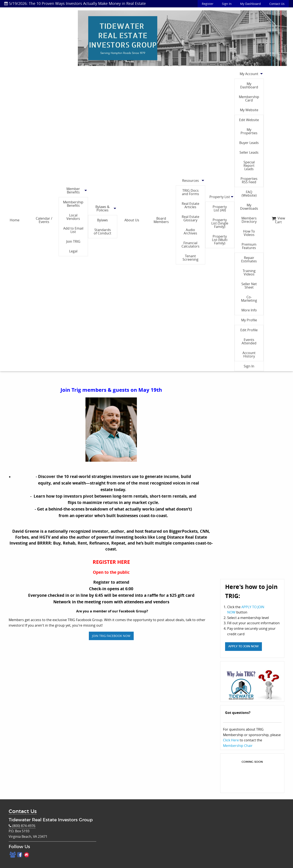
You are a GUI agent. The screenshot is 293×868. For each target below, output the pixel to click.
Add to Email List (73, 230)
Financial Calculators (191, 245)
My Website (249, 110)
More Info (249, 310)
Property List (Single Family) (220, 223)
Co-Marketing (249, 299)
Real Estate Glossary (191, 218)
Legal (73, 251)
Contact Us (277, 4)
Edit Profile (249, 330)
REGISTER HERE (111, 562)
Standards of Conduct (102, 231)
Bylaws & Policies (102, 208)
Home (15, 220)
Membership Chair (238, 746)
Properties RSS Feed (249, 180)
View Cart (278, 220)
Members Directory (249, 220)
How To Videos (249, 233)
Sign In (227, 4)
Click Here (231, 740)
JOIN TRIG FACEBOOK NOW (111, 636)
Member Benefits (73, 190)
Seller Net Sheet (249, 286)
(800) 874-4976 (22, 826)
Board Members (161, 220)
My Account (249, 74)
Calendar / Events (44, 220)
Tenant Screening (191, 258)
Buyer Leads (249, 143)
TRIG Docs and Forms (191, 192)
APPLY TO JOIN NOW (243, 646)
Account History (249, 355)
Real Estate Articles (191, 205)
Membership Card (249, 99)
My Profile (249, 320)
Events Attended (249, 341)
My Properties (249, 131)
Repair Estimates (249, 259)
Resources (191, 181)
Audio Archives (190, 231)
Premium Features (249, 246)
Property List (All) (220, 208)
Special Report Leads (249, 166)
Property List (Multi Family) (220, 240)
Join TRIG (73, 241)
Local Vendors (73, 217)
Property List (220, 197)
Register (208, 4)
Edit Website (249, 120)
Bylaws (102, 220)
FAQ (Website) (249, 194)
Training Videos (249, 272)
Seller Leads (249, 152)
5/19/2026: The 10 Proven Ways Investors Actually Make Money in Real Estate (75, 3)
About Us (132, 220)
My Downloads (249, 207)
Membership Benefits (73, 204)
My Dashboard (250, 4)
